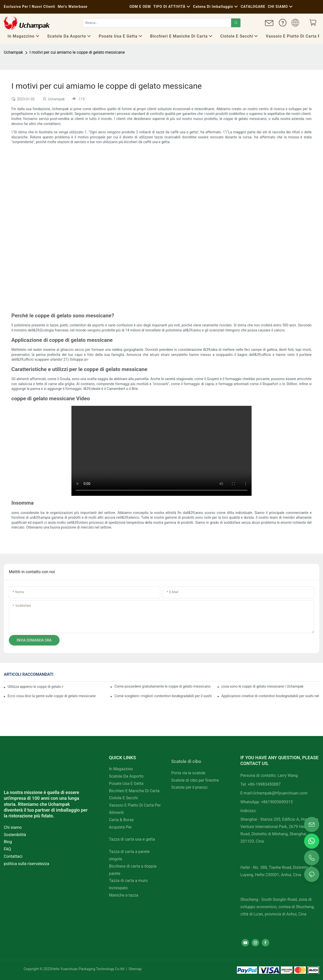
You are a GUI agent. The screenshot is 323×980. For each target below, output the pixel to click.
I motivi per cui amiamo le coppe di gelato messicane (77, 52)
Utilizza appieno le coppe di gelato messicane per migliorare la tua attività (35, 687)
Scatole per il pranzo (189, 787)
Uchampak (13, 52)
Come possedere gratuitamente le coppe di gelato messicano (162, 686)
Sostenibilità (15, 835)
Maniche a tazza (124, 895)
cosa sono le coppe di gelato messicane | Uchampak (262, 686)
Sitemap (135, 969)
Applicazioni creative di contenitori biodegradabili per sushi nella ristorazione (270, 696)
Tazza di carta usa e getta (132, 839)
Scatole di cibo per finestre (195, 780)
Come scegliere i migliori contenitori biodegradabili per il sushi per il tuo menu (163, 696)
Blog (8, 842)
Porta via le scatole (188, 773)
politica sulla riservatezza (26, 864)
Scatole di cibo (186, 761)
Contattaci (13, 856)
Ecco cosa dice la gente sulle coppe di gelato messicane (52, 696)
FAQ (7, 849)
